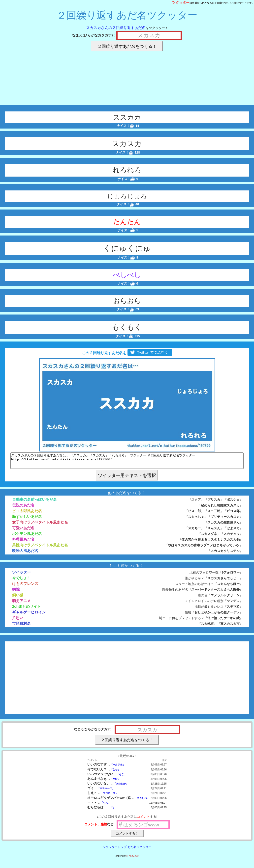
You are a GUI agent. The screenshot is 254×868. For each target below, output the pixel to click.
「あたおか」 (121, 787)
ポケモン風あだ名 (27, 537)
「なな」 (115, 773)
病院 (16, 592)
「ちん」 (105, 806)
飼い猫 (18, 598)
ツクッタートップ (115, 850)
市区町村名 (21, 626)
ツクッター (181, 2)
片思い (18, 621)
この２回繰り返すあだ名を (127, 353)
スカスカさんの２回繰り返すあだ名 (116, 28)
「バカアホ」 (118, 768)
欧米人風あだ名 (25, 554)
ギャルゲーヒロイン (29, 615)
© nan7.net (132, 859)
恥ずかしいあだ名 (27, 519)
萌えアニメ (21, 604)
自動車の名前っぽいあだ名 (34, 502)
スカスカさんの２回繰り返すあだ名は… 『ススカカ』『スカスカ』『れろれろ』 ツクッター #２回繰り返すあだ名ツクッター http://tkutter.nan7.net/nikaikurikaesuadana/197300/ (127, 462)
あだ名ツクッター (139, 850)
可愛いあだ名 (23, 531)
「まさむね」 (142, 801)
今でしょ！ (21, 581)
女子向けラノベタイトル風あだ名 (40, 525)
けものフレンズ (25, 587)
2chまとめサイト (27, 609)
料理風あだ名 (23, 542)
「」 (113, 810)
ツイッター (21, 575)
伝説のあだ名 (23, 508)
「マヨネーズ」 (106, 791)
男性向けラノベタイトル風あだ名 (40, 548)
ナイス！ (125, 126)
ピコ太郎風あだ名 (27, 514)
